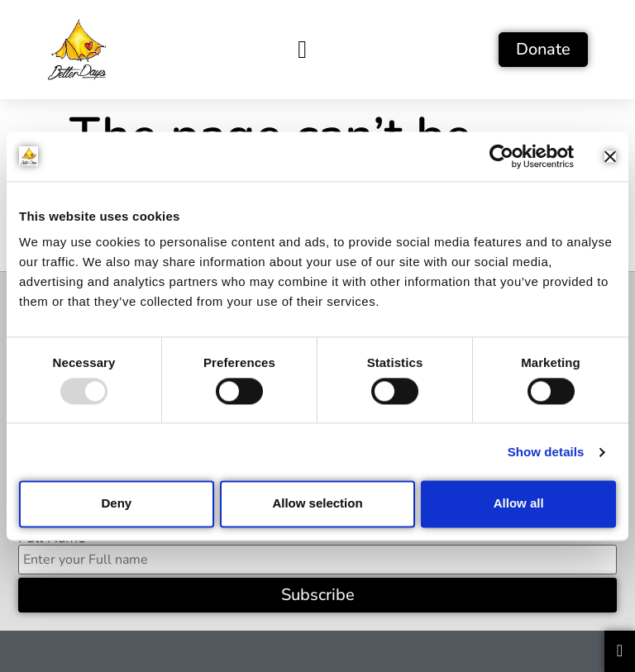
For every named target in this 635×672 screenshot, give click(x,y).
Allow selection (317, 504)
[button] (303, 49)
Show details (546, 452)
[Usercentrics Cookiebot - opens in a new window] (501, 156)
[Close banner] (610, 156)
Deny (116, 504)
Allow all (519, 504)
